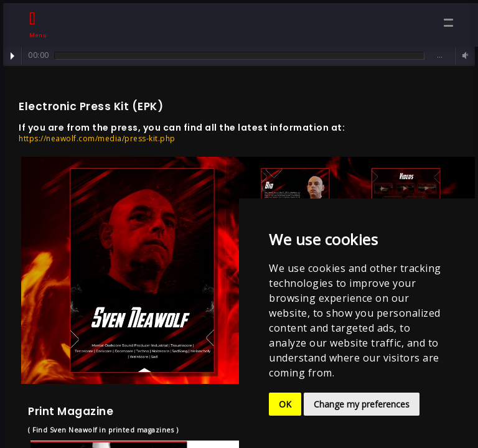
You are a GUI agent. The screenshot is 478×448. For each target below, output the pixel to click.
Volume (464, 56)
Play (12, 56)
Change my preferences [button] (362, 404)
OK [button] (285, 404)
